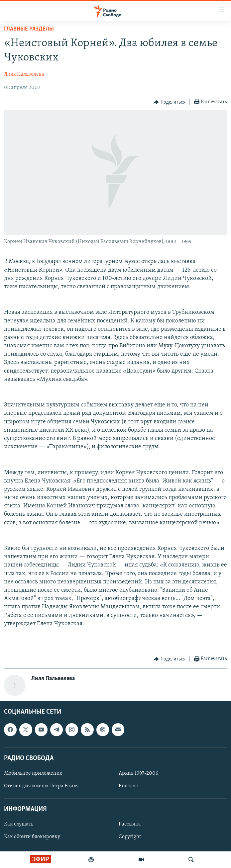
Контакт (128, 786)
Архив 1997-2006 (138, 773)
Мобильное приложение (33, 773)
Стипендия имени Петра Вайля (41, 786)
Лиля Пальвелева (24, 74)
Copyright (130, 837)
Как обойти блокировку (32, 837)
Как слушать (19, 825)
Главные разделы (29, 29)
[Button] (170, 102)
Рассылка (130, 825)
